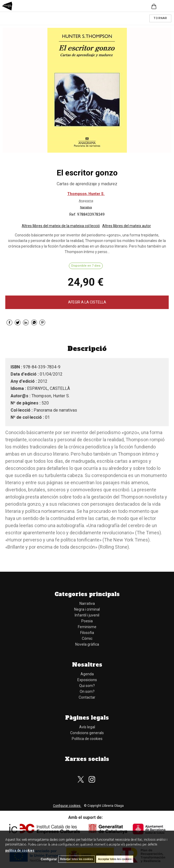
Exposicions (87, 680)
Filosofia (87, 633)
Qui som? (87, 686)
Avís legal (87, 727)
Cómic (87, 638)
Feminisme (87, 627)
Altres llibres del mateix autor (127, 226)
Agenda (87, 674)
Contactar (87, 697)
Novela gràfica (87, 644)
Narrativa (86, 207)
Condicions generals (87, 733)
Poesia (87, 621)
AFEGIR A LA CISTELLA (87, 302)
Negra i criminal (87, 609)
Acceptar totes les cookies (115, 859)
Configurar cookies (67, 806)
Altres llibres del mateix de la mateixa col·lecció (61, 226)
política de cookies (20, 851)
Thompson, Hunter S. (86, 194)
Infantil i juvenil (87, 615)
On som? (87, 691)
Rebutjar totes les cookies (77, 859)
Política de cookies (87, 739)
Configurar (49, 859)
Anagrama (86, 201)
